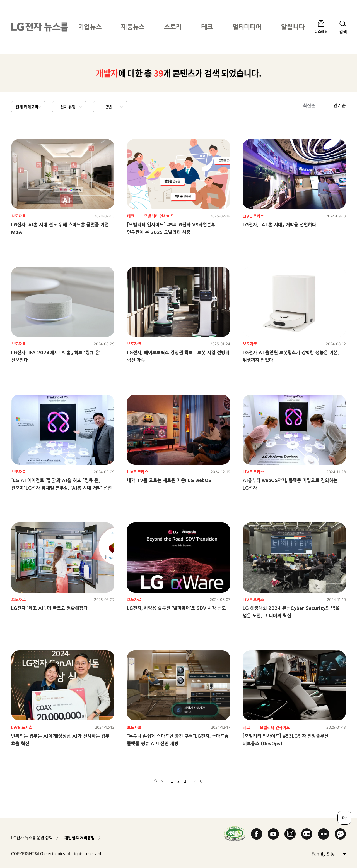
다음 (195, 781)
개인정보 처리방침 (79, 838)
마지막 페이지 (201, 781)
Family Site (329, 853)
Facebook (257, 834)
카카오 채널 (340, 834)
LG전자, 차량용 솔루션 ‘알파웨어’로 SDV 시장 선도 (176, 608)
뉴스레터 (321, 31)
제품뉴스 (133, 27)
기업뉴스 (90, 27)
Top (344, 818)
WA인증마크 (235, 834)
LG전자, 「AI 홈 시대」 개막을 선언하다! (280, 225)
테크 (207, 27)
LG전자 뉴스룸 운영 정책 (32, 838)
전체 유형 (68, 107)
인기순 (340, 105)
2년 (109, 107)
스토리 (173, 27)
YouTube (273, 834)
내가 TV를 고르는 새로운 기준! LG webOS (169, 480)
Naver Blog (307, 834)
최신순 (309, 105)
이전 (162, 781)
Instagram (290, 834)
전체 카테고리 (27, 107)
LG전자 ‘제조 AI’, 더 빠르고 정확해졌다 (49, 608)
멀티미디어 (247, 27)
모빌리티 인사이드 (159, 216)
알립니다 (293, 27)
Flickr (324, 834)
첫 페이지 (156, 781)
